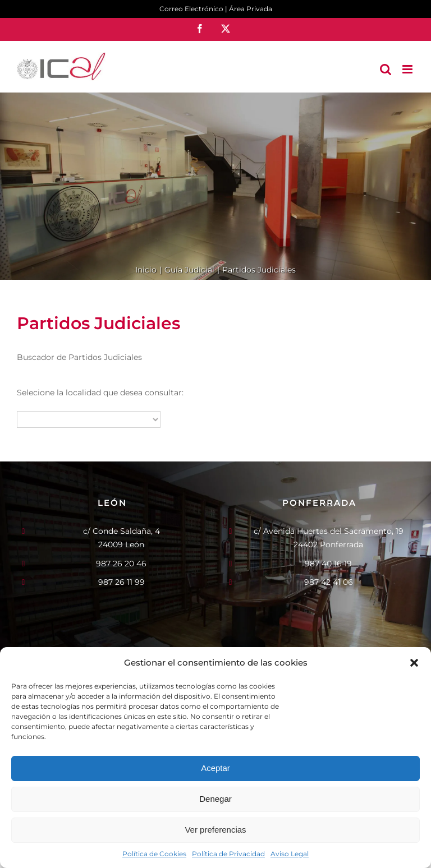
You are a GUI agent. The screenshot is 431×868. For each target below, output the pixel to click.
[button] (414, 663)
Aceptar (215, 768)
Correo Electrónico (191, 9)
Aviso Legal (290, 854)
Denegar (215, 799)
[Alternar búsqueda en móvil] (386, 69)
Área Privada (251, 9)
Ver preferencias (215, 830)
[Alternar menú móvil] (408, 69)
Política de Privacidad (228, 854)
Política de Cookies (154, 854)
